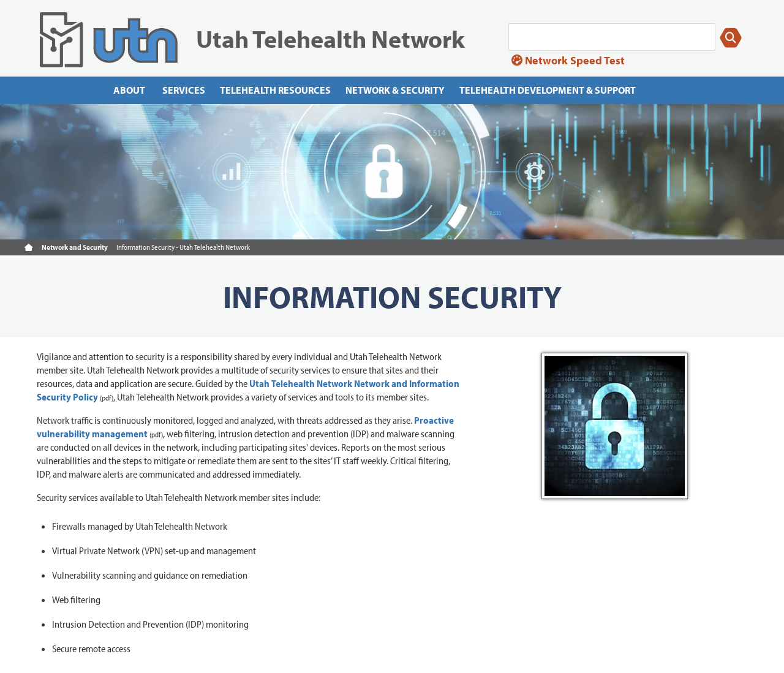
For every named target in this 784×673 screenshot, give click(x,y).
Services (184, 90)
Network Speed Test (568, 60)
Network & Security (395, 90)
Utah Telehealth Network (330, 38)
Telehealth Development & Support (548, 90)
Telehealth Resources (275, 90)
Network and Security (75, 247)
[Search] (612, 37)
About (129, 90)
